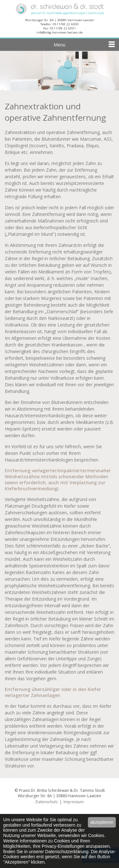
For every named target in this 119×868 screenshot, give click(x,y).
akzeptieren (102, 822)
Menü (85, 44)
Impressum (74, 802)
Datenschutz (47, 802)
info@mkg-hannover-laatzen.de (60, 32)
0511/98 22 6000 (66, 24)
